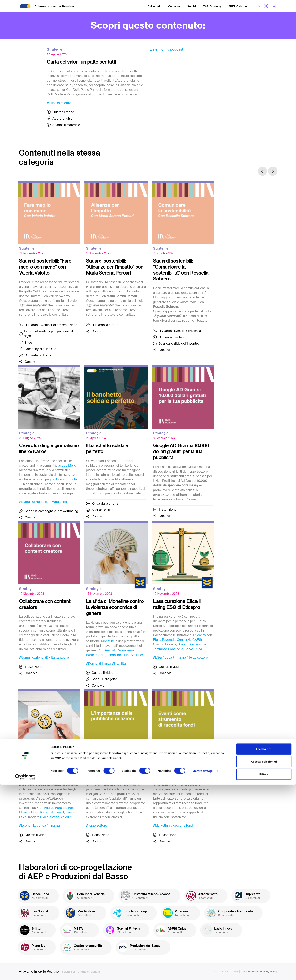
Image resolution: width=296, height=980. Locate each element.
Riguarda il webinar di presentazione (51, 325)
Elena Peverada (164, 640)
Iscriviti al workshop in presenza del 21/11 (50, 334)
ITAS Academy (212, 6)
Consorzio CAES (189, 640)
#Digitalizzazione (57, 657)
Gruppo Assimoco (191, 644)
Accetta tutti (264, 944)
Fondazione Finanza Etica (125, 655)
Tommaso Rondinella (168, 649)
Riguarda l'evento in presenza (180, 331)
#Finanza (105, 663)
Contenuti (174, 6)
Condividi (32, 362)
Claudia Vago (50, 817)
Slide (28, 343)
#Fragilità (119, 663)
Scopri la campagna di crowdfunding (51, 511)
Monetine (108, 641)
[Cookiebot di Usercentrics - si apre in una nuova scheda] (25, 972)
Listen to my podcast (166, 49)
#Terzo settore (197, 657)
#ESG (157, 657)
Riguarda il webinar (173, 337)
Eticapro (199, 635)
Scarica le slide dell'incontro (179, 343)
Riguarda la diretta (38, 355)
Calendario (154, 6)
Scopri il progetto (104, 679)
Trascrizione (167, 509)
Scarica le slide (102, 510)
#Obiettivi (64, 103)
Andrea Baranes (55, 808)
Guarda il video (63, 112)
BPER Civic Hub (238, 6)
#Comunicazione (31, 502)
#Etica (52, 103)
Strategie (55, 49)
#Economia (27, 825)
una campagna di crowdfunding (56, 479)
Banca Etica (193, 649)
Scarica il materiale (66, 125)
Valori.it (66, 817)
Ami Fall (110, 650)
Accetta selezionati (264, 957)
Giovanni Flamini (52, 812)
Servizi (191, 6)
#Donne (92, 663)
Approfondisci (63, 118)
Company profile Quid (40, 349)
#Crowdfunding (56, 502)
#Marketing (161, 825)
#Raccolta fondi (182, 825)
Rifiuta (264, 970)
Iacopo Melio (67, 465)
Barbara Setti (96, 655)
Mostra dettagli (203, 966)
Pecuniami (124, 650)
